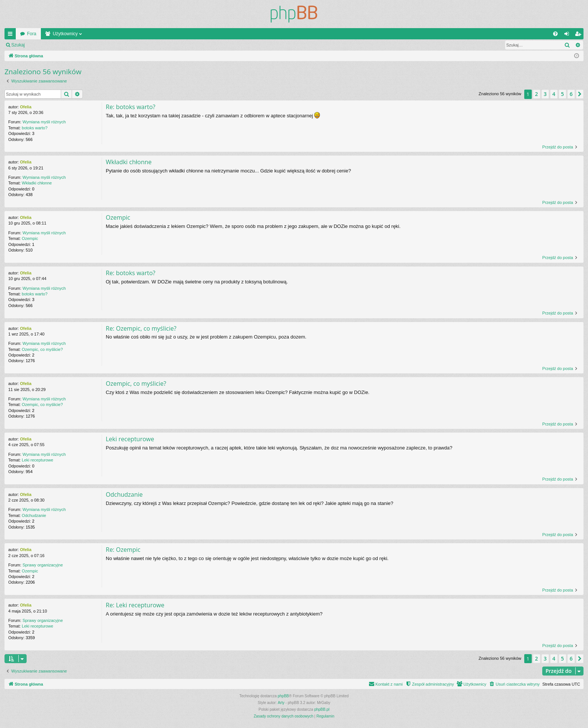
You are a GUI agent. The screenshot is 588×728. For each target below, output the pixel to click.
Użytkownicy (65, 34)
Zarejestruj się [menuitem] (579, 35)
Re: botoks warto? (130, 107)
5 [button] (562, 94)
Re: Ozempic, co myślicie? (141, 328)
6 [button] (571, 94)
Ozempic (30, 238)
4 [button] (554, 94)
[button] (580, 94)
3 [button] (545, 94)
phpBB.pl (322, 709)
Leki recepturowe (37, 460)
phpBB (283, 696)
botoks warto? (34, 128)
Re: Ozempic (123, 550)
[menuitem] (555, 34)
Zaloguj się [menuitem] (568, 35)
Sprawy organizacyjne (43, 565)
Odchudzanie (34, 515)
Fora (32, 34)
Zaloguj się (46, 45)
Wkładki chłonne (37, 183)
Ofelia (26, 107)
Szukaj (18, 45)
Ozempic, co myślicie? (42, 349)
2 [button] (537, 94)
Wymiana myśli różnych (44, 122)
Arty (281, 703)
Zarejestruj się (82, 45)
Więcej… (12, 35)
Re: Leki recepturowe (135, 605)
